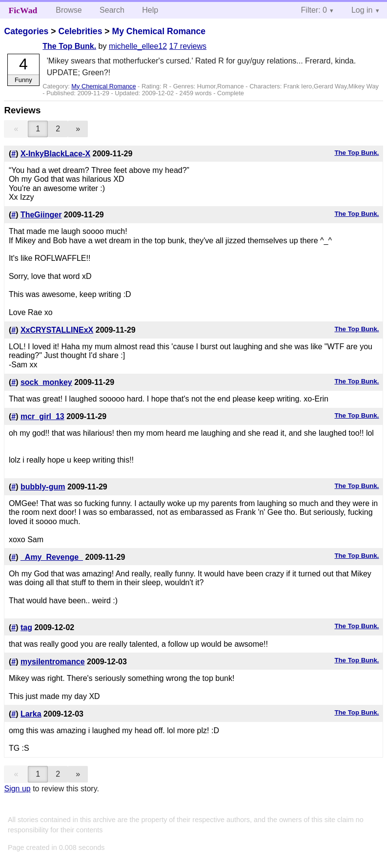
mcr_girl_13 (42, 416)
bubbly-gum (43, 487)
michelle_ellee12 (138, 46)
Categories (26, 31)
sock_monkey (46, 382)
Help (150, 10)
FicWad (23, 10)
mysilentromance (53, 662)
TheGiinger (41, 215)
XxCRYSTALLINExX (57, 330)
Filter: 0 (314, 10)
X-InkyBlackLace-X (55, 154)
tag (26, 627)
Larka (31, 714)
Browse (69, 10)
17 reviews (188, 46)
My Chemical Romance (159, 31)
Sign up (17, 789)
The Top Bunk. (69, 46)
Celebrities (80, 31)
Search (112, 10)
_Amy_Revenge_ (52, 557)
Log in (362, 10)
